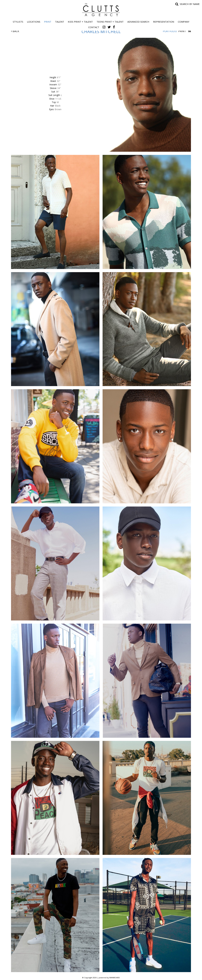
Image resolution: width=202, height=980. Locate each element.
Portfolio (170, 31)
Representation (164, 22)
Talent (60, 22)
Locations (34, 22)
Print (48, 22)
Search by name (190, 4)
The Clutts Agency (101, 10)
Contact (94, 27)
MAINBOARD (115, 978)
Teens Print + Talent (110, 22)
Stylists (18, 22)
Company (184, 22)
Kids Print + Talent (80, 22)
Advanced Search (138, 22)
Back (15, 31)
